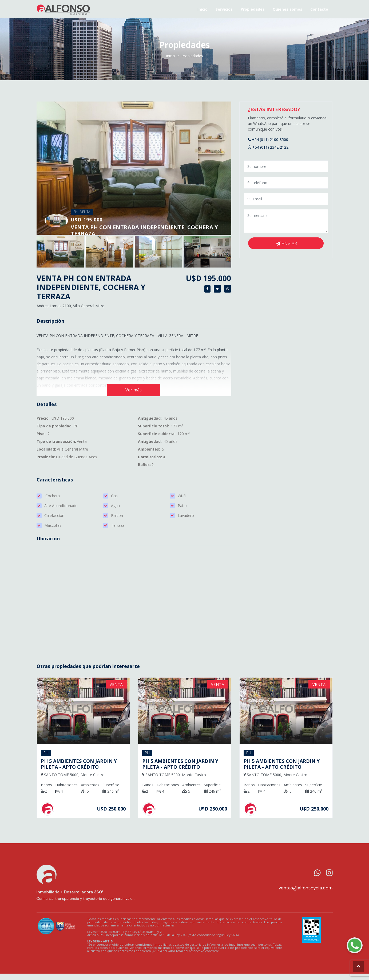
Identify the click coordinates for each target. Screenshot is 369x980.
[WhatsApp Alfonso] (355, 945)
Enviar (286, 243)
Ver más (134, 390)
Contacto (319, 9)
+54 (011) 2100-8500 (268, 139)
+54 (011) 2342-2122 (268, 147)
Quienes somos (287, 9)
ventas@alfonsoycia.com (306, 888)
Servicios (224, 9)
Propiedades (253, 9)
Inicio (203, 9)
